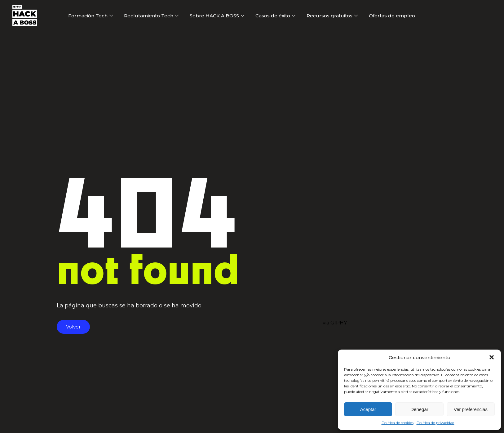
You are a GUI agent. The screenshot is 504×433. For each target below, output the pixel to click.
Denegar (419, 409)
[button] (492, 357)
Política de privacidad (435, 423)
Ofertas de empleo (392, 16)
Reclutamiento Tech (151, 16)
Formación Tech (91, 16)
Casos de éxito (275, 16)
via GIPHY (335, 323)
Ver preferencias (471, 409)
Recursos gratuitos (332, 16)
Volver (73, 327)
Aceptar (368, 409)
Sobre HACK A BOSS (217, 16)
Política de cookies (398, 423)
